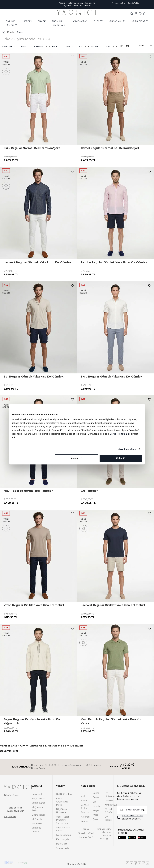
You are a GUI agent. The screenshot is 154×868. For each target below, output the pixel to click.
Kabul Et (121, 458)
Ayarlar (77, 458)
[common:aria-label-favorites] (136, 14)
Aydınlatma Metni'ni (132, 816)
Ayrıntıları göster (127, 449)
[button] (143, 46)
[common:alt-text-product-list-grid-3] (127, 46)
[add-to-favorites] (72, 57)
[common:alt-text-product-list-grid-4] (122, 46)
